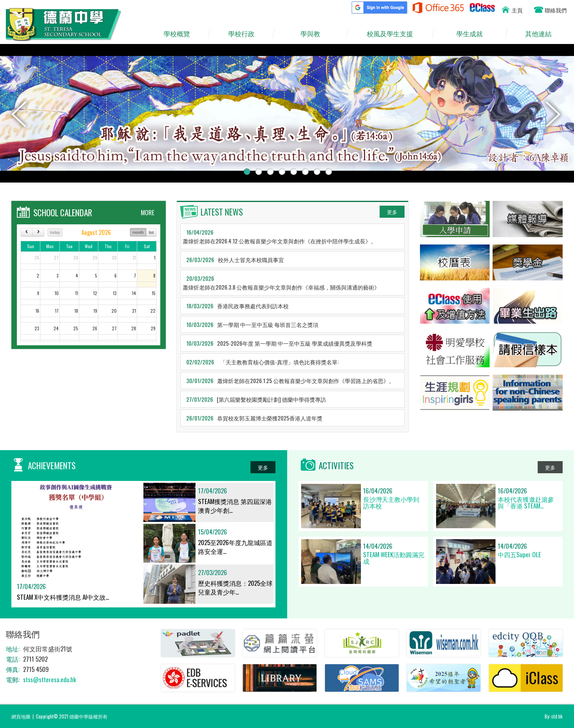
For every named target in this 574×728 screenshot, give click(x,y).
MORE (148, 212)
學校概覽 (180, 34)
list (151, 232)
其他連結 (542, 34)
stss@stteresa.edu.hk (50, 679)
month (138, 232)
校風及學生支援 (393, 34)
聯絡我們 (556, 10)
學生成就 (473, 34)
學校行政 (245, 34)
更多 (392, 212)
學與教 (314, 34)
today (55, 232)
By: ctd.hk (554, 716)
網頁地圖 (21, 716)
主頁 (517, 10)
